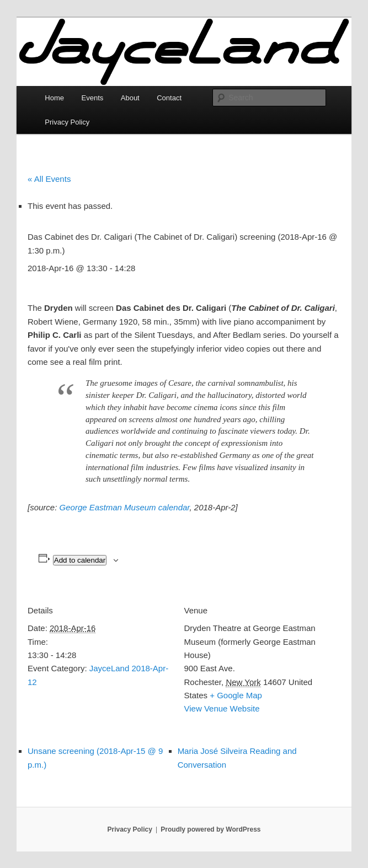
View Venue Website (222, 708)
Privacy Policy (67, 122)
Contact (169, 98)
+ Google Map (236, 695)
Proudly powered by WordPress (210, 829)
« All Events (49, 179)
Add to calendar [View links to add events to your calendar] (80, 560)
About (130, 98)
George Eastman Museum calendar (125, 507)
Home (54, 98)
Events (93, 98)
